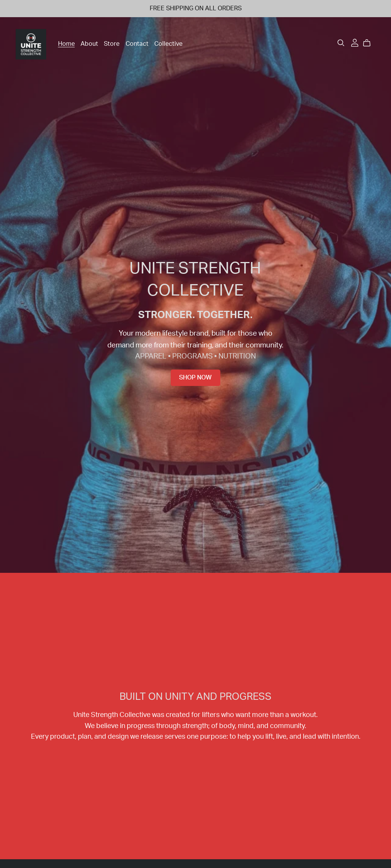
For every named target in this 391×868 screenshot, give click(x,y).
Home (66, 44)
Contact (137, 44)
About (89, 44)
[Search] (341, 43)
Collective (168, 44)
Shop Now (195, 378)
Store (112, 44)
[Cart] (370, 43)
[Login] (355, 42)
